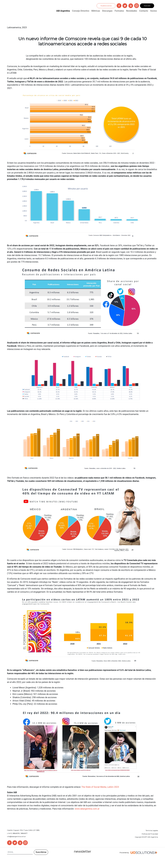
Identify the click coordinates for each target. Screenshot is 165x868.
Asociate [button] (147, 6)
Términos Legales (152, 831)
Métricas (96, 11)
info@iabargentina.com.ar (16, 837)
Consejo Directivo (81, 11)
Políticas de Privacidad (150, 834)
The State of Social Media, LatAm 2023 (100, 787)
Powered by (139, 853)
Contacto (144, 11)
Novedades (132, 11)
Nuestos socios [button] (106, 6)
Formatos (119, 11)
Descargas (107, 11)
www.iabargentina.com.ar (87, 809)
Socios (154, 11)
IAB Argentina (63, 11)
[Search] (20, 852)
